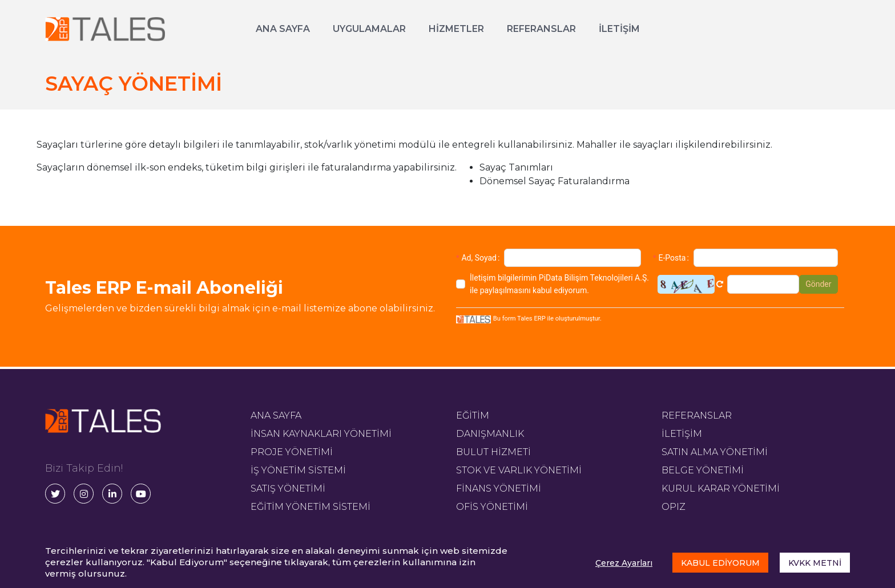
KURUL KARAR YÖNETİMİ (721, 488)
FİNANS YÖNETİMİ (499, 488)
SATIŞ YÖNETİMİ (288, 488)
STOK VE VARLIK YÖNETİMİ (519, 470)
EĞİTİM (473, 415)
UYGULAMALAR (369, 29)
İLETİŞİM (619, 29)
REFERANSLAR (541, 29)
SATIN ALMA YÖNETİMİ (715, 452)
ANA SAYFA (283, 29)
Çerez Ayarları (624, 563)
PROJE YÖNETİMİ (292, 452)
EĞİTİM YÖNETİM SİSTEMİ (311, 507)
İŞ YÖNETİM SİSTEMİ (298, 470)
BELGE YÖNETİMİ (703, 470)
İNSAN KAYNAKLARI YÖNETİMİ (321, 434)
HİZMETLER (456, 29)
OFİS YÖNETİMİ (492, 507)
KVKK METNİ (815, 563)
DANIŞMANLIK (490, 434)
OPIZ (674, 507)
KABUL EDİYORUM (720, 563)
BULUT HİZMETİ (493, 452)
